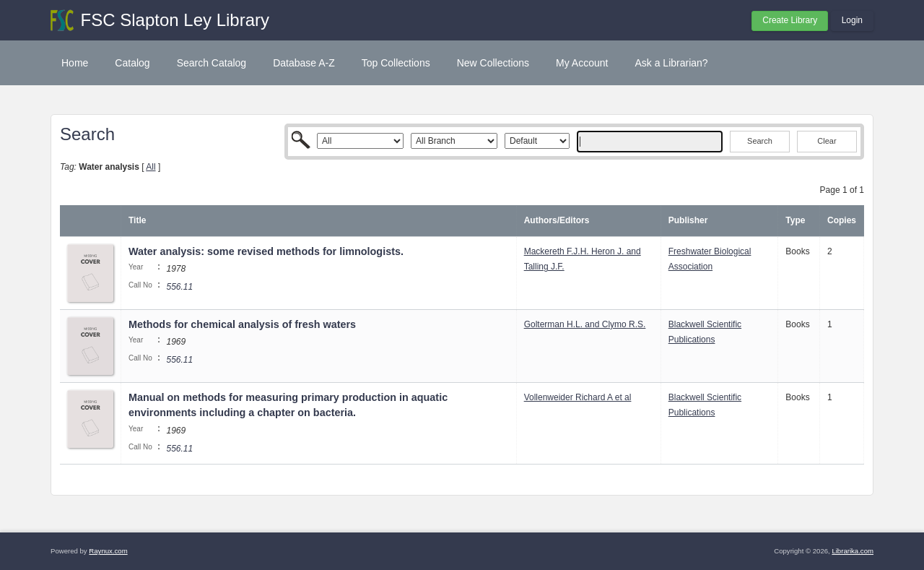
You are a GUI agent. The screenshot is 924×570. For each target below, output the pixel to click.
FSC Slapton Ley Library (175, 20)
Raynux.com (108, 551)
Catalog (132, 63)
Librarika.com (853, 551)
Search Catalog (212, 63)
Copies (842, 220)
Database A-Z (304, 63)
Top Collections (396, 63)
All (151, 167)
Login (852, 20)
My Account (582, 63)
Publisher (688, 220)
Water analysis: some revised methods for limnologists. (266, 251)
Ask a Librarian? (671, 63)
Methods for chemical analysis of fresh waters (242, 324)
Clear (827, 141)
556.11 (179, 287)
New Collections (493, 63)
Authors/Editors (557, 220)
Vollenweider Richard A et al (578, 397)
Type (795, 220)
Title (137, 220)
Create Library (790, 20)
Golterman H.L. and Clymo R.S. (585, 324)
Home (75, 63)
